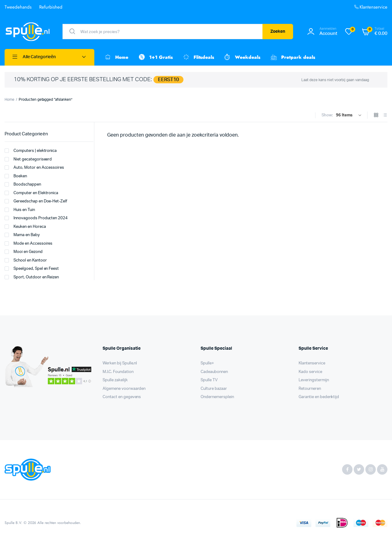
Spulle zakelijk (115, 380)
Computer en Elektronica (31, 193)
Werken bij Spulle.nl (120, 363)
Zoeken (278, 32)
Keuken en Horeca (25, 227)
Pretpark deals (292, 57)
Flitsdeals (198, 57)
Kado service (310, 372)
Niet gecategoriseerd (28, 159)
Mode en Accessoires (28, 243)
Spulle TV (209, 380)
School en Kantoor (26, 260)
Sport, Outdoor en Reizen (32, 277)
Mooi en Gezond (24, 252)
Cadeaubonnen (214, 372)
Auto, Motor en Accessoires (34, 168)
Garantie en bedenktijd (319, 397)
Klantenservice (370, 7)
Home (116, 57)
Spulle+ (207, 363)
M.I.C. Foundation (118, 372)
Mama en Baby (22, 235)
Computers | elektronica (31, 151)
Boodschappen (23, 184)
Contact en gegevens (122, 397)
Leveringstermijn (314, 380)
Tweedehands (18, 7)
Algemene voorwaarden (124, 389)
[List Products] (385, 116)
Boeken (16, 176)
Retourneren (310, 389)
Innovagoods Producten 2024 (36, 218)
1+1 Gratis (155, 57)
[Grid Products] (376, 116)
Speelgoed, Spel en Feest (32, 269)
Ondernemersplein (217, 397)
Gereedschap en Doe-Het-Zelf (36, 201)
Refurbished (51, 7)
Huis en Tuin (20, 210)
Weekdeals (242, 57)
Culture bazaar (214, 389)
